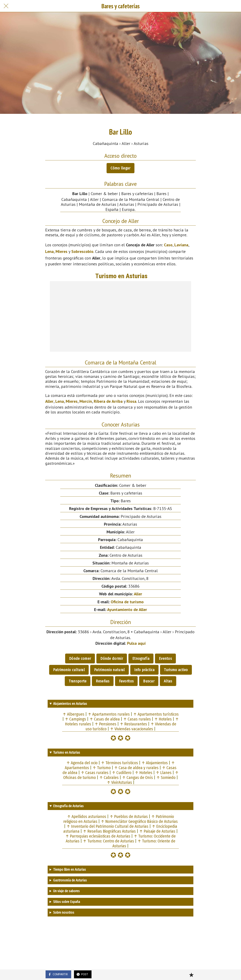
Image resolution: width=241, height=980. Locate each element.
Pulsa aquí (136, 643)
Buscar (149, 681)
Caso (168, 245)
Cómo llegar (120, 168)
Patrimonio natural (109, 670)
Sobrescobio (82, 251)
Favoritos (126, 681)
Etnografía (141, 658)
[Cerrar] (6, 6)
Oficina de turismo (127, 602)
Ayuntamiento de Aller (127, 609)
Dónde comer (80, 658)
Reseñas (103, 681)
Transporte (78, 681)
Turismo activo (176, 670)
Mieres (61, 251)
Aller (49, 401)
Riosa (131, 401)
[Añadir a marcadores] (191, 975)
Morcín (86, 401)
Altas (168, 681)
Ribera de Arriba (108, 401)
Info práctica (145, 670)
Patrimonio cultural (69, 670)
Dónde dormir (112, 658)
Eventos (165, 658)
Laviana (181, 245)
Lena (49, 251)
